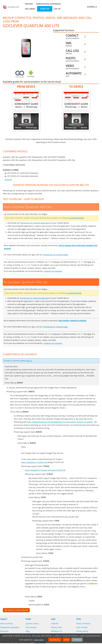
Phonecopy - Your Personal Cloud (11, 7)
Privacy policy (82, 631)
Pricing (29, 4)
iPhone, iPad (56, 627)
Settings (77, 640)
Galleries (30, 9)
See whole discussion (16, 610)
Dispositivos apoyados (48, 4)
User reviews (31, 627)
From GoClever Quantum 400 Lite (26, 100)
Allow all (55, 640)
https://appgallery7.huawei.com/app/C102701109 (45, 470)
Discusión (4, 631)
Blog (28, 631)
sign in (29, 361)
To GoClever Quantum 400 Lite (76, 100)
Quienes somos (32, 623)
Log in (57, 9)
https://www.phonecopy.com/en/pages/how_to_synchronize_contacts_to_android (60, 422)
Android (54, 623)
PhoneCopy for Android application (35, 223)
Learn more (39, 640)
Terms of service (83, 623)
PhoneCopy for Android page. (56, 255)
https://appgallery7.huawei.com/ (35, 462)
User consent (82, 627)
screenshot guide (77, 218)
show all (8, 179)
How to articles (7, 623)
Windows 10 (56, 631)
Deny (66, 640)
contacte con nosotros (53, 271)
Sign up (45, 9)
